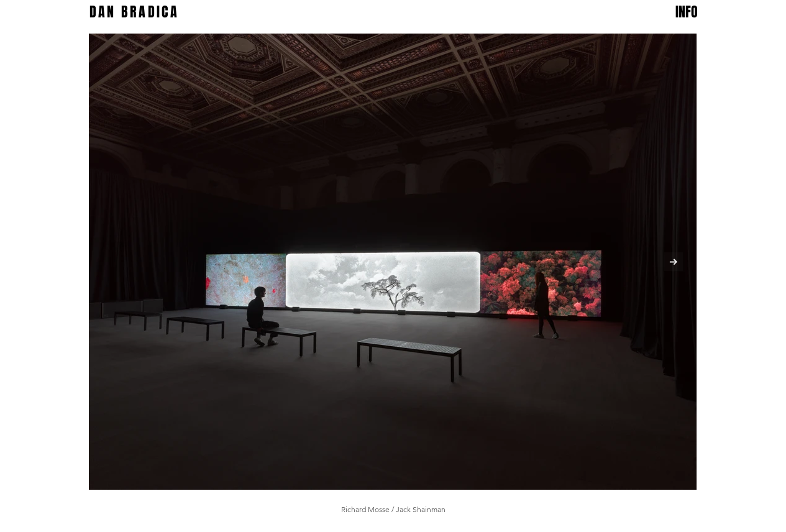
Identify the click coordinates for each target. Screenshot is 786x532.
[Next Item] (674, 262)
